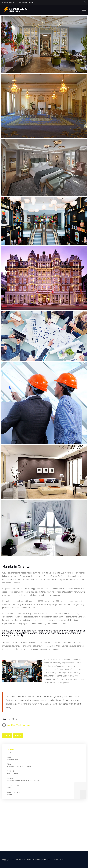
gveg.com (46, 859)
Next (17, 736)
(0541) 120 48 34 (8, 2)
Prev (8, 736)
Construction (12, 752)
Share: (5, 719)
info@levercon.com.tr (26, 2)
